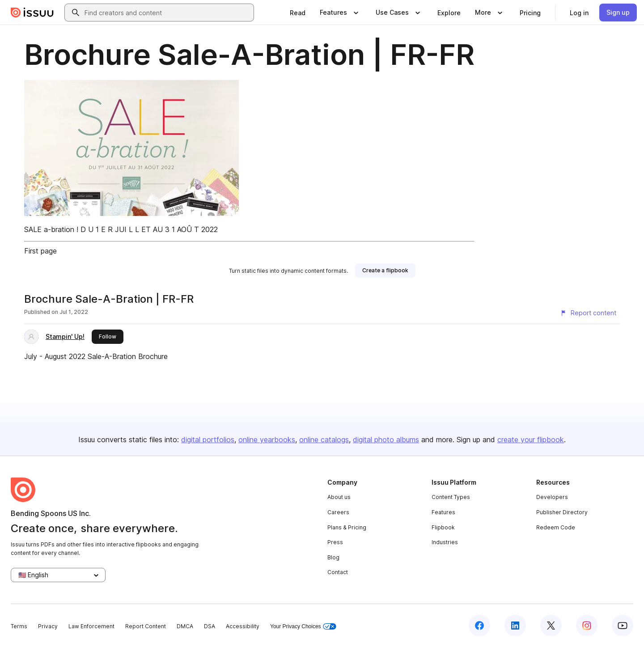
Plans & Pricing (347, 527)
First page (40, 251)
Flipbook (443, 527)
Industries (445, 542)
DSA (210, 626)
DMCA (185, 626)
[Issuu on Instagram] (587, 626)
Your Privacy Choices (303, 627)
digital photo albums (386, 440)
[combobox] (167, 13)
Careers (338, 512)
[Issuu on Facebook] (479, 626)
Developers (552, 497)
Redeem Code (556, 527)
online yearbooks (267, 440)
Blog (333, 557)
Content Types (451, 497)
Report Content (146, 626)
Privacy (48, 626)
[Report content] (588, 313)
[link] (298, 13)
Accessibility (243, 626)
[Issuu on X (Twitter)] (551, 626)
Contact (338, 572)
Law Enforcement (91, 626)
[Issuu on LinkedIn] (515, 626)
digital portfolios (208, 440)
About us (339, 497)
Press (335, 542)
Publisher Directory (562, 512)
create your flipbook (531, 440)
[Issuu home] (32, 13)
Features (443, 512)
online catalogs (324, 440)
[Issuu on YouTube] (623, 626)
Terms (19, 626)
